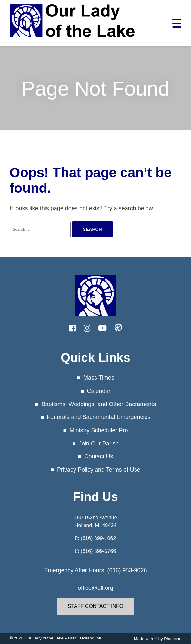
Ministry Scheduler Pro (99, 430)
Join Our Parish (99, 444)
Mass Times (99, 378)
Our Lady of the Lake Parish (50, 638)
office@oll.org (95, 588)
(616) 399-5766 (98, 551)
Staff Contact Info (95, 606)
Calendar (99, 391)
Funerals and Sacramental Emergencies (99, 417)
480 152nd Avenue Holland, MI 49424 (95, 521)
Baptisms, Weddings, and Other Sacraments (99, 404)
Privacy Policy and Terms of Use (99, 470)
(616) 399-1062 (98, 538)
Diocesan (173, 639)
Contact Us (99, 456)
